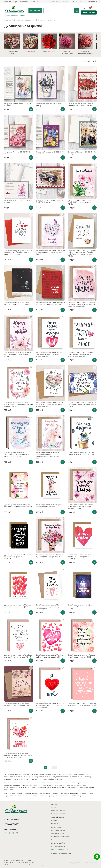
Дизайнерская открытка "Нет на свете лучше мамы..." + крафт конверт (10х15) (49, 355)
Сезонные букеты (58, 833)
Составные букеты (58, 830)
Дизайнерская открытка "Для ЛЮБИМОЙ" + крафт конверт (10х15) (80, 203)
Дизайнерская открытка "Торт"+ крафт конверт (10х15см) (49, 506)
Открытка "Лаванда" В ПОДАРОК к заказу (50, 105)
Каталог (35, 11)
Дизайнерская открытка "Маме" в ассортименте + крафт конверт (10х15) (18, 355)
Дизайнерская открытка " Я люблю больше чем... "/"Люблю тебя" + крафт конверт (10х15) (18, 253)
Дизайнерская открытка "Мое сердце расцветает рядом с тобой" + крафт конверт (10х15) (19, 756)
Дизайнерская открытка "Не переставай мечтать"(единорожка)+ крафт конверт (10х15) (48, 456)
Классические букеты (13, 53)
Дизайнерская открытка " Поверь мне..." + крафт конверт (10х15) (82, 657)
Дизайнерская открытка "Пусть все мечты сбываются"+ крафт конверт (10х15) (82, 405)
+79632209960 (91, 2)
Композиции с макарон (60, 840)
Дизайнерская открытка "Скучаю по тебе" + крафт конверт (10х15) (18, 304)
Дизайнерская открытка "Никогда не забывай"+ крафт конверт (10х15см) (18, 557)
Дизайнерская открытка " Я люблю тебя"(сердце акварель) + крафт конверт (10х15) (50, 706)
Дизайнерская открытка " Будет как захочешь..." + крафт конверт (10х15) (82, 705)
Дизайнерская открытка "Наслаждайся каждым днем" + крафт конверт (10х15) (17, 455)
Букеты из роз (50, 52)
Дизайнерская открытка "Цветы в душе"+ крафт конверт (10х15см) (50, 556)
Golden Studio (10, 861)
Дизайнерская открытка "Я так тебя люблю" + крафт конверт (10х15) (50, 304)
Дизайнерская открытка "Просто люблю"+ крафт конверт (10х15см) (18, 607)
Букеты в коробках (58, 843)
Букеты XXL (31, 52)
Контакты (55, 824)
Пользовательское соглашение (63, 853)
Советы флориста (58, 817)
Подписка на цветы (58, 814)
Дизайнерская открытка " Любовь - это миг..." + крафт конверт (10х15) (19, 657)
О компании (56, 820)
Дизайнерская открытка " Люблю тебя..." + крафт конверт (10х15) (50, 657)
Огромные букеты (58, 846)
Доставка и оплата (28, 2)
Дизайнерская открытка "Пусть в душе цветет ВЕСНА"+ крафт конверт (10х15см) (81, 507)
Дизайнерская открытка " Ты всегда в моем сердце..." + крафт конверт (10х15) (49, 608)
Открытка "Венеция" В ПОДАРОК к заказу (82, 154)
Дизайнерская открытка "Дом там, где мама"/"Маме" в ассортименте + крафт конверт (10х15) (82, 305)
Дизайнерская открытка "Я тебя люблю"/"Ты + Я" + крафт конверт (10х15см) (81, 557)
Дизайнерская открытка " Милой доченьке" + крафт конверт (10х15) (18, 705)
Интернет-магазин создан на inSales (83, 863)
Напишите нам (89, 12)
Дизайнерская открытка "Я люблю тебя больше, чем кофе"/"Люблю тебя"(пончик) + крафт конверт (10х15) (82, 254)
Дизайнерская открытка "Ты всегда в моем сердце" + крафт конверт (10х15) (50, 253)
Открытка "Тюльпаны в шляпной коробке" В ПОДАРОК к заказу (81, 105)
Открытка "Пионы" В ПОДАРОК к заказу (18, 154)
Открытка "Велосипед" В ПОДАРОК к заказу (19, 105)
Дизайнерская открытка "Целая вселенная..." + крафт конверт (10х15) (81, 608)
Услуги (15, 2)
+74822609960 (76, 2)
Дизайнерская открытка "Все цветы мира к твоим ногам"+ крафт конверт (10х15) (19, 405)
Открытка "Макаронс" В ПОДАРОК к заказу (50, 154)
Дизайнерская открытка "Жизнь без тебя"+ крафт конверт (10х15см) (18, 506)
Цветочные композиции (60, 837)
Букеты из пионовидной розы (88, 53)
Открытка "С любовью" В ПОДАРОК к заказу (19, 202)
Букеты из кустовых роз (70, 53)
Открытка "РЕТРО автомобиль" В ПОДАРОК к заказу (49, 202)
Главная (8, 2)
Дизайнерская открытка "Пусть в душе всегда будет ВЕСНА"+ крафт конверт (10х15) (50, 405)
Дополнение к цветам (59, 849)
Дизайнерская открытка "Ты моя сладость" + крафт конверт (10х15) (81, 454)
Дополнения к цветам (23, 20)
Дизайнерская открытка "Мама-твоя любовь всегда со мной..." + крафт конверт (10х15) (81, 355)
